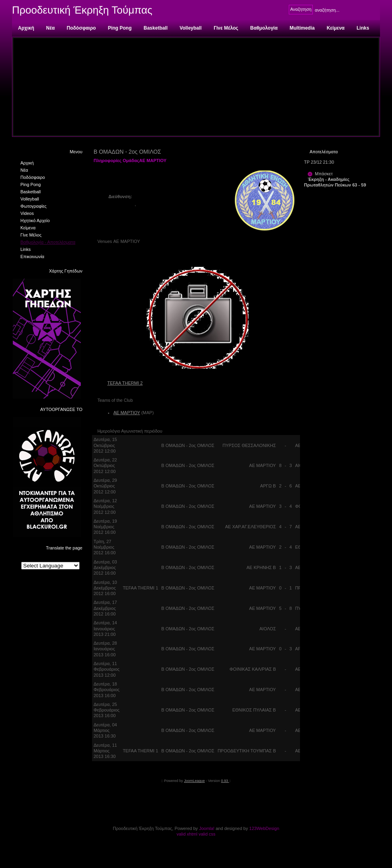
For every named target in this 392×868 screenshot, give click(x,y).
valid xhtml (187, 834)
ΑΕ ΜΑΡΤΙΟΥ (127, 413)
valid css (207, 834)
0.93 (225, 781)
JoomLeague (194, 781)
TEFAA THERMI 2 (125, 383)
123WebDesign (264, 828)
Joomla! (207, 828)
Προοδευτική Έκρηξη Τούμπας (82, 10)
